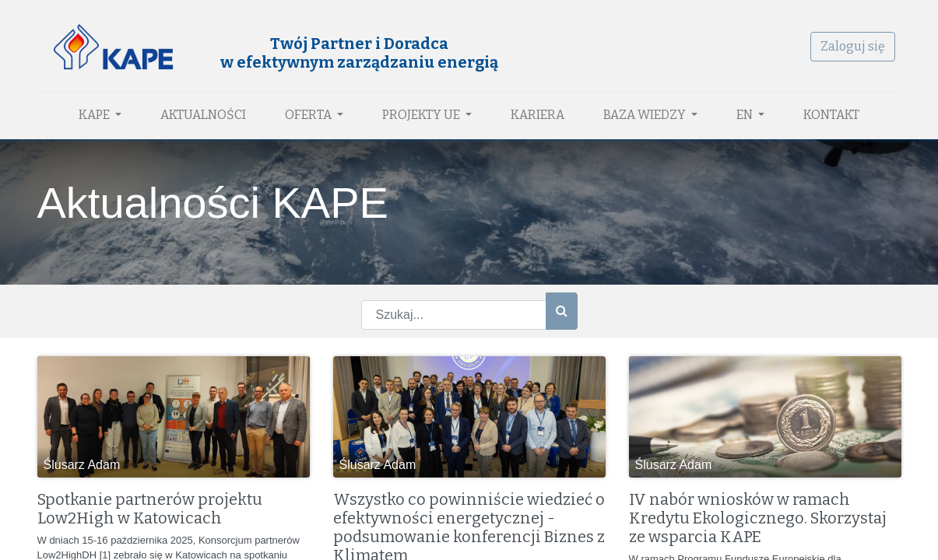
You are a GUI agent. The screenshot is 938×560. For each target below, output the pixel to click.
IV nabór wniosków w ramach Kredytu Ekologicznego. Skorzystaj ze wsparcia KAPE (758, 518)
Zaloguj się (853, 46)
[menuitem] (203, 115)
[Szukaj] (562, 311)
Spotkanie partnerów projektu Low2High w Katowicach (150, 509)
